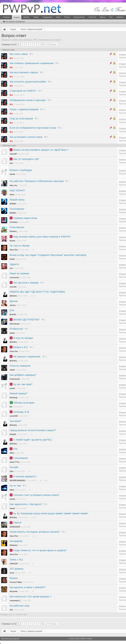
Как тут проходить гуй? (26, 159)
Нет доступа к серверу (26, 283)
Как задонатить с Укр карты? (26, 504)
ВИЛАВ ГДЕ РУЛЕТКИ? (26, 320)
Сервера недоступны (25, 218)
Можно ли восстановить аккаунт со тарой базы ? (41, 150)
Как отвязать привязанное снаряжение (32, 63)
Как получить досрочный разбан (28, 82)
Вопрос (14, 578)
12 (47, 44)
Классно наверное (20, 366)
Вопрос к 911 (21, 347)
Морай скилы (17, 200)
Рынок (67, 17)
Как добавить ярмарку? (23, 375)
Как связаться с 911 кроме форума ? (30, 597)
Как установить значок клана (26, 137)
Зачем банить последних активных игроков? (35, 532)
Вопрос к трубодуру (21, 170)
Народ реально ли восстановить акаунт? (33, 430)
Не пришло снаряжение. (27, 357)
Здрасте (14, 264)
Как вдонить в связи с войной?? (28, 587)
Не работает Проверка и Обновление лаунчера (37, 181)
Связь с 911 (16, 560)
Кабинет (120, 17)
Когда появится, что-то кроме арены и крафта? (40, 550)
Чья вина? (16, 421)
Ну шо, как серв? (23, 384)
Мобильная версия (11, 639)
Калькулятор (79, 17)
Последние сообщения (14, 22)
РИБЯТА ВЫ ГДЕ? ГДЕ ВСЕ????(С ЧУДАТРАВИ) (37, 292)
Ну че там (15, 486)
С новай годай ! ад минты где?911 (32, 440)
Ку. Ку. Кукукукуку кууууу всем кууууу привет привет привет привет (51, 513)
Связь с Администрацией (24, 109)
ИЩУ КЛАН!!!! (17, 190)
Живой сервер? (18, 393)
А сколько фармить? (25, 476)
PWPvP (17, 523)
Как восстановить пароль (24, 72)
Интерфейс (16, 541)
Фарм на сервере (20, 273)
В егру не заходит (23, 338)
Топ (111, 17)
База (58, 17)
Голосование (17, 209)
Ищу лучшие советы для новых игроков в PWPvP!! (42, 237)
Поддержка (47, 17)
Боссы (103, 17)
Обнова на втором (24, 403)
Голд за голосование (21, 119)
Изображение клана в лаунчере (28, 100)
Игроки (26, 17)
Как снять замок (19, 54)
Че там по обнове (20, 246)
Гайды (36, 17)
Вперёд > (54, 44)
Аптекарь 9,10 (21, 412)
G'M (12, 310)
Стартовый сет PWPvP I (23, 91)
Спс (15, 449)
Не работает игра (20, 606)
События (92, 17)
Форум (17, 17)
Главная (6, 17)
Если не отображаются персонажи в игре (33, 128)
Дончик (14, 301)
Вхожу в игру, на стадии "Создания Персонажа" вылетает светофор (48, 255)
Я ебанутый (16, 329)
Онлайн (14, 467)
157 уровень (17, 569)
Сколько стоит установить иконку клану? (36, 495)
